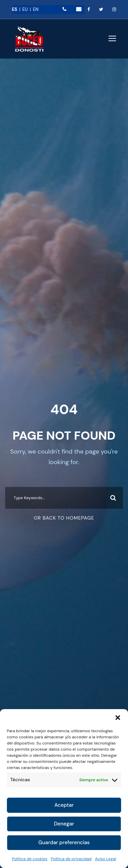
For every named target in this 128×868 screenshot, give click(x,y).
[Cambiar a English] (35, 9)
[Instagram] (114, 10)
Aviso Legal (105, 859)
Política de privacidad (71, 859)
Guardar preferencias (64, 842)
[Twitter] (101, 10)
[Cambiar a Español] (17, 9)
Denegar (64, 824)
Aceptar (64, 805)
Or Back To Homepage (64, 518)
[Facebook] (89, 10)
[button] (118, 718)
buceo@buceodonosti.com (79, 9)
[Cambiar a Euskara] (27, 9)
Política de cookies (30, 859)
